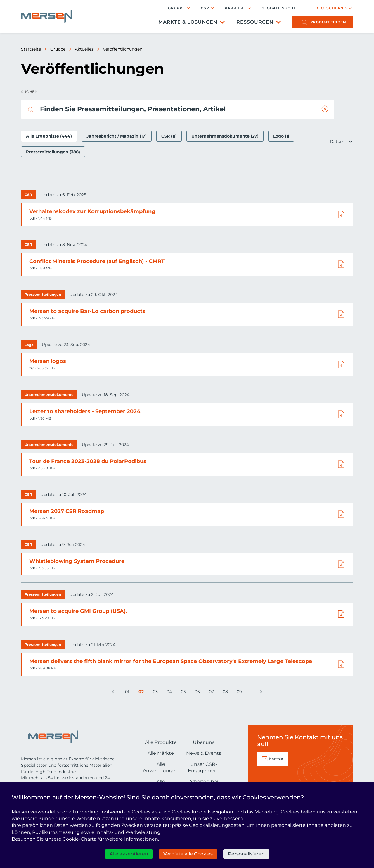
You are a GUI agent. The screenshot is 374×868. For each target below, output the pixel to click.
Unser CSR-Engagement (204, 767)
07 (213, 693)
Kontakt (276, 759)
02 (142, 693)
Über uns (204, 742)
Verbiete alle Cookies (188, 854)
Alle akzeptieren (129, 854)
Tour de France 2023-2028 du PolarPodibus (88, 461)
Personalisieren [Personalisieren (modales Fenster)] (246, 854)
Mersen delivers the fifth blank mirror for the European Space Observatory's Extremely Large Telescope (171, 661)
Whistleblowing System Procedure (77, 561)
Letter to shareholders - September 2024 (85, 411)
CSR (205, 8)
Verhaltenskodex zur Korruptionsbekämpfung (92, 211)
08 (226, 693)
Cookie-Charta (79, 839)
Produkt (328, 22)
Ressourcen (255, 22)
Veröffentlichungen (123, 49)
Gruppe (177, 8)
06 (198, 693)
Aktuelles (84, 49)
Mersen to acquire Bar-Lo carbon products (87, 311)
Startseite (31, 49)
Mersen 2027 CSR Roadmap (67, 511)
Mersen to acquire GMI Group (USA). (78, 611)
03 (156, 693)
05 (185, 693)
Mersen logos (48, 361)
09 (240, 693)
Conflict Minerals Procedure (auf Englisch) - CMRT (97, 261)
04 (170, 693)
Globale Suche (279, 8)
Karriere (235, 8)
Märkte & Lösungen (188, 22)
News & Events (204, 753)
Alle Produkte (161, 742)
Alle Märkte (161, 753)
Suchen (29, 92)
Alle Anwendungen (161, 767)
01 (128, 693)
